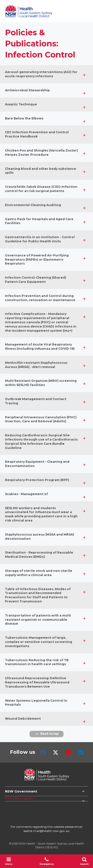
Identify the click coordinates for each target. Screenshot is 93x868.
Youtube (68, 752)
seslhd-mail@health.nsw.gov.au (46, 831)
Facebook (43, 752)
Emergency (47, 861)
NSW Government (21, 791)
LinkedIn (81, 752)
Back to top (46, 734)
